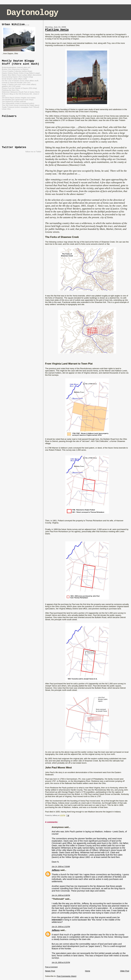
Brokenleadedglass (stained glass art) (16, 67)
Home (88, 971)
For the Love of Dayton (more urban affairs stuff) (20, 81)
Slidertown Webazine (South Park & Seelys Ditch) (21, 92)
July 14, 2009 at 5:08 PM (61, 895)
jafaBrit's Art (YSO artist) (11, 86)
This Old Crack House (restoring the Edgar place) (21, 105)
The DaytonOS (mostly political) (14, 101)
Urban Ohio (6, 109)
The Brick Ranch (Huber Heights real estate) (19, 98)
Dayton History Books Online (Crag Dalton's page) (21, 73)
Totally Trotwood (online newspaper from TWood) (20, 107)
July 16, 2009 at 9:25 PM (61, 962)
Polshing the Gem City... (11, 90)
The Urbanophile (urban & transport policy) (18, 103)
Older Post (125, 971)
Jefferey (56, 870)
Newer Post (50, 971)
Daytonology (32, 13)
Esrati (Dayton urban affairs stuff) (14, 79)
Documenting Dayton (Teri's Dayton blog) (17, 77)
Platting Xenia (57, 30)
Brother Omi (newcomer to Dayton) (15, 69)
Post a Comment (51, 967)
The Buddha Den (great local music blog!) (18, 99)
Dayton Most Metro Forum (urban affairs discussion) (22, 75)
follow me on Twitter (33, 152)
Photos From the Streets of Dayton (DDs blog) (19, 88)
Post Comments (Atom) (67, 976)
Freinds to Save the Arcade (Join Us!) (16, 82)
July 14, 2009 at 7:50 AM (61, 866)
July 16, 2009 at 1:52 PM (61, 927)
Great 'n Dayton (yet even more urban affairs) (19, 84)
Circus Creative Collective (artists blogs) (17, 71)
